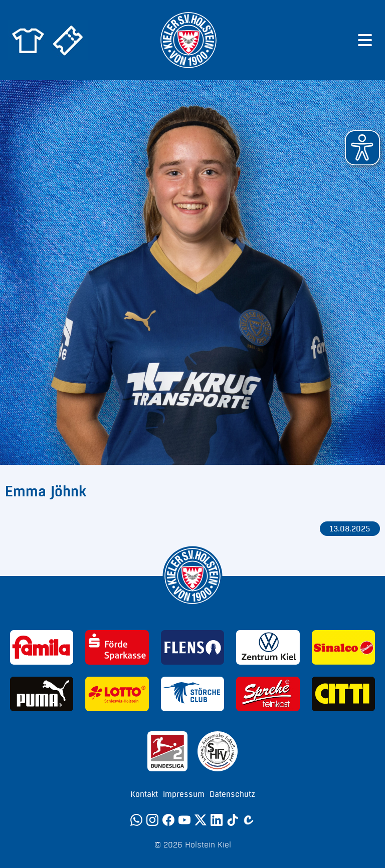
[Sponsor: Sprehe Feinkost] (268, 694)
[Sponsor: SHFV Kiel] (218, 751)
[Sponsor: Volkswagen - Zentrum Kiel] (268, 647)
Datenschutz (232, 794)
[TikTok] (233, 820)
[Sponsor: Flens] (192, 647)
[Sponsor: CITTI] (343, 694)
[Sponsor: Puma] (42, 694)
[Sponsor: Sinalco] (343, 647)
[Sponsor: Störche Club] (192, 694)
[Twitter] (201, 820)
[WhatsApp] (136, 820)
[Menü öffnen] (365, 40)
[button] (362, 148)
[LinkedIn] (217, 820)
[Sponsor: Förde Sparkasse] (117, 647)
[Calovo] (249, 820)
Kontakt (144, 794)
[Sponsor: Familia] (42, 647)
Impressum (184, 794)
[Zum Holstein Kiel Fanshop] (28, 40)
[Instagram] (152, 820)
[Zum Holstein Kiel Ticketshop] (68, 40)
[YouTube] (184, 820)
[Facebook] (168, 820)
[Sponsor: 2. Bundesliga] (167, 751)
